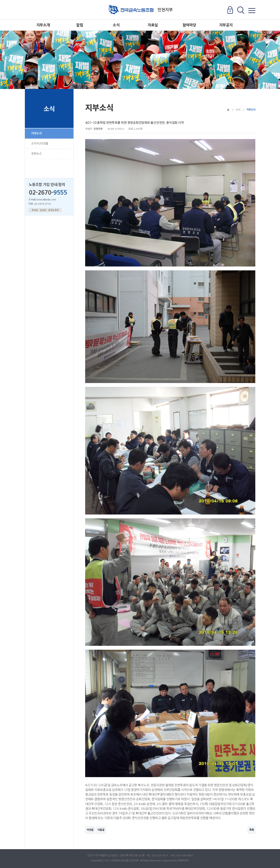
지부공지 (226, 25)
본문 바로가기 (0, 0)
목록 (252, 830)
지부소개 (43, 25)
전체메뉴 (252, 10)
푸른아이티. (184, 861)
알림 (80, 25)
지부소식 (36, 133)
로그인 (230, 10)
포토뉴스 (36, 154)
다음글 (101, 830)
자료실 (153, 25)
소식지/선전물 (40, 143)
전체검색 (241, 10)
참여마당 (189, 25)
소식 (116, 25)
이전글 (90, 830)
